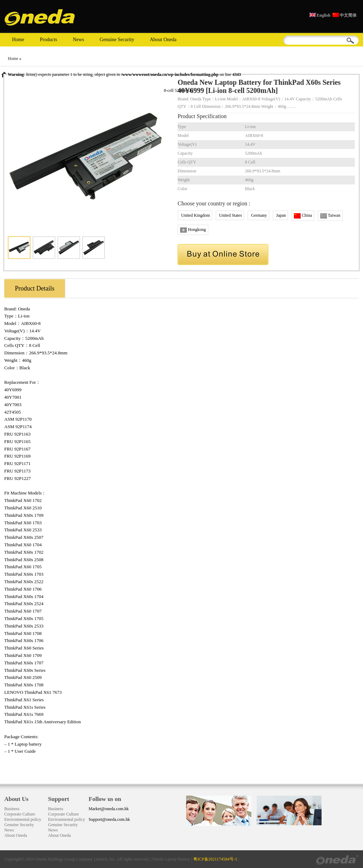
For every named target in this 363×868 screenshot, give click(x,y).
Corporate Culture (20, 814)
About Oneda (163, 40)
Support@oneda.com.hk (109, 819)
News (78, 40)
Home (18, 40)
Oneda (24, 309)
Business (12, 809)
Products (48, 40)
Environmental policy (23, 819)
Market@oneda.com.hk (109, 809)
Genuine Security (117, 40)
